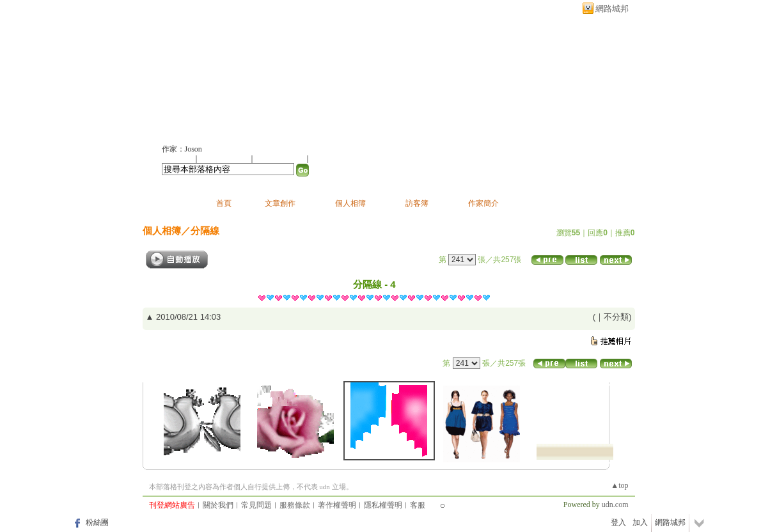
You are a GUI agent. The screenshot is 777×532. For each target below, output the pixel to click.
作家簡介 (483, 203)
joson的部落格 (212, 74)
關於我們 (218, 505)
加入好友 (177, 159)
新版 (310, 74)
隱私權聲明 (383, 505)
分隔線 (205, 231)
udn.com (615, 505)
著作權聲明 (337, 505)
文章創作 (280, 203)
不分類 (616, 317)
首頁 (224, 203)
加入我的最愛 (281, 159)
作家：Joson (182, 149)
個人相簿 (350, 203)
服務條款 (295, 505)
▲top (619, 485)
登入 (618, 522)
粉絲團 (97, 522)
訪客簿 (417, 203)
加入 (640, 522)
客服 (418, 505)
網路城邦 (612, 9)
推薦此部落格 (225, 159)
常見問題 (256, 505)
